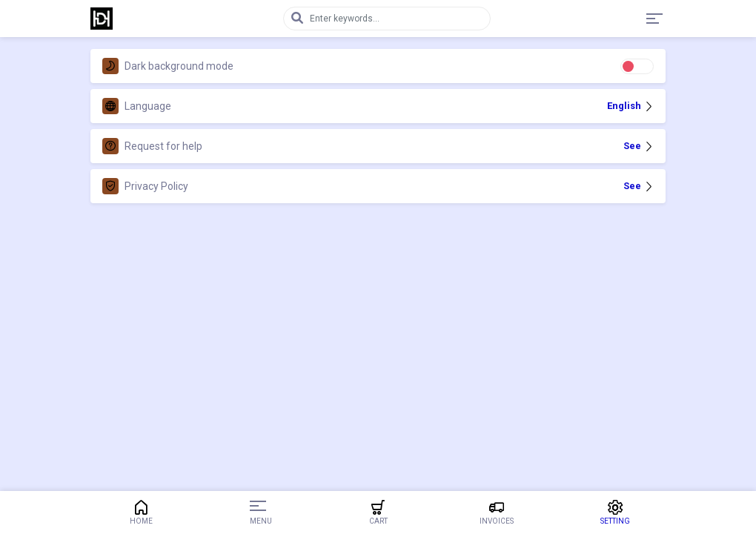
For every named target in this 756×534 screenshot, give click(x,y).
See (639, 146)
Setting (615, 512)
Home (141, 512)
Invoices (497, 512)
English (630, 106)
